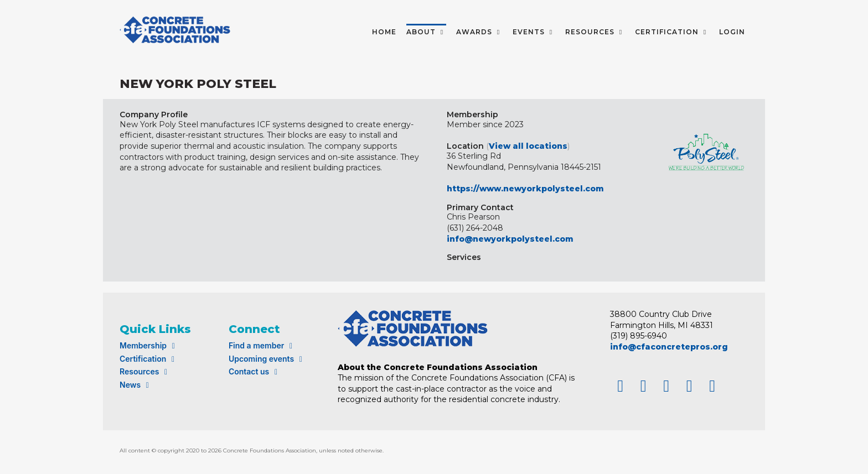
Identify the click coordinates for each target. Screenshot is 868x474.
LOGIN (732, 32)
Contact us (255, 371)
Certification (149, 359)
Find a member (262, 345)
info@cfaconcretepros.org (669, 347)
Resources (145, 371)
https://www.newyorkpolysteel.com (525, 189)
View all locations (528, 146)
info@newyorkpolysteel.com (510, 239)
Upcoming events (267, 359)
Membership (149, 345)
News (136, 385)
